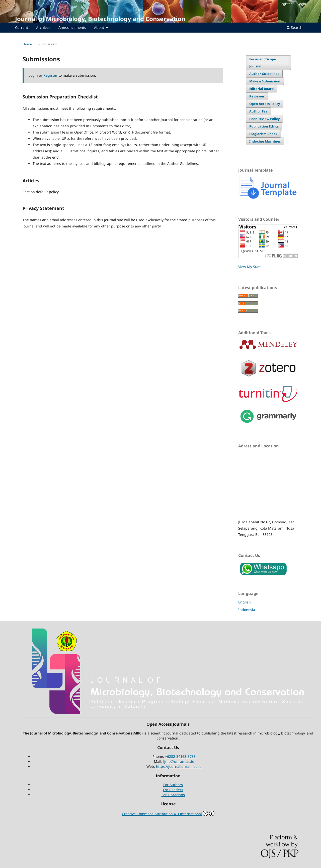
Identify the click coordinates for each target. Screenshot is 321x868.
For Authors (173, 785)
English (245, 602)
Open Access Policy (265, 104)
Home (27, 44)
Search (295, 27)
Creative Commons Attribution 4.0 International (168, 813)
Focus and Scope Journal (263, 63)
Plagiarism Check (263, 134)
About (100, 27)
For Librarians (173, 795)
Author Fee (258, 111)
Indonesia (247, 610)
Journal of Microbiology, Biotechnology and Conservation (100, 19)
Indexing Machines (265, 141)
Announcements (72, 27)
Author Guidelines (264, 74)
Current (22, 27)
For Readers (173, 790)
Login (302, 4)
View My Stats (250, 267)
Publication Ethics (264, 126)
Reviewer (257, 96)
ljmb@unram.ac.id (179, 761)
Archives (43, 27)
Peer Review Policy (264, 119)
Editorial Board (261, 89)
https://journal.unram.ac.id (179, 766)
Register (286, 4)
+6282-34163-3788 (180, 756)
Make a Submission (265, 81)
